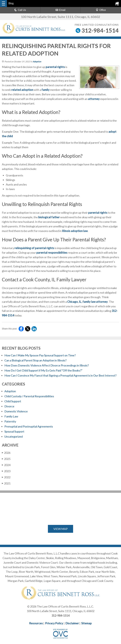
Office (101, 10)
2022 (6, 477)
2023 (6, 471)
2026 (6, 453)
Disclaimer (72, 623)
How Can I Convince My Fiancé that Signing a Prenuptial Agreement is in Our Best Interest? (60, 375)
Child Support (13, 401)
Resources (36, 623)
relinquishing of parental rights (34, 248)
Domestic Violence (16, 411)
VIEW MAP (60, 529)
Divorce (9, 406)
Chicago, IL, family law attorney (88, 302)
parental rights (55, 67)
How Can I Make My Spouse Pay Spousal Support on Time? (40, 355)
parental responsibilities (52, 253)
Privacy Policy (54, 623)
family (46, 90)
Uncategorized (14, 436)
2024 (6, 465)
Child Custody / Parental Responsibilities (29, 396)
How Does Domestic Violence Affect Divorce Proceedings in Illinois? (47, 365)
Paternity (10, 421)
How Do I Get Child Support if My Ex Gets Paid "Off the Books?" (43, 370)
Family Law (11, 416)
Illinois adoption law (75, 231)
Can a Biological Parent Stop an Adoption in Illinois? (35, 360)
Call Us (20, 10)
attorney (94, 99)
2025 (6, 459)
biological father (49, 217)
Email (60, 10)
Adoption (37, 62)
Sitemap (86, 623)
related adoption (22, 90)
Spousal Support (14, 431)
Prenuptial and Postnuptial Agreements (29, 426)
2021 (6, 483)
